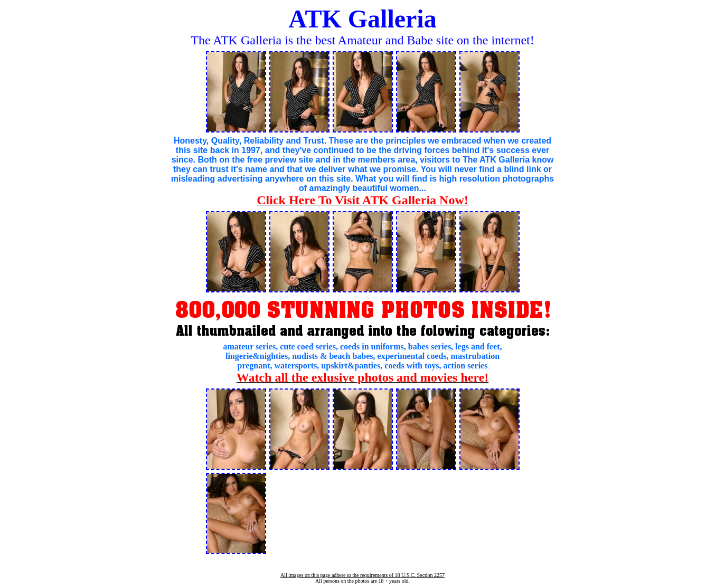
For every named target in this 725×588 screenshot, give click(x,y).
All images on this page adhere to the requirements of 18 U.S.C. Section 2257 (362, 575)
